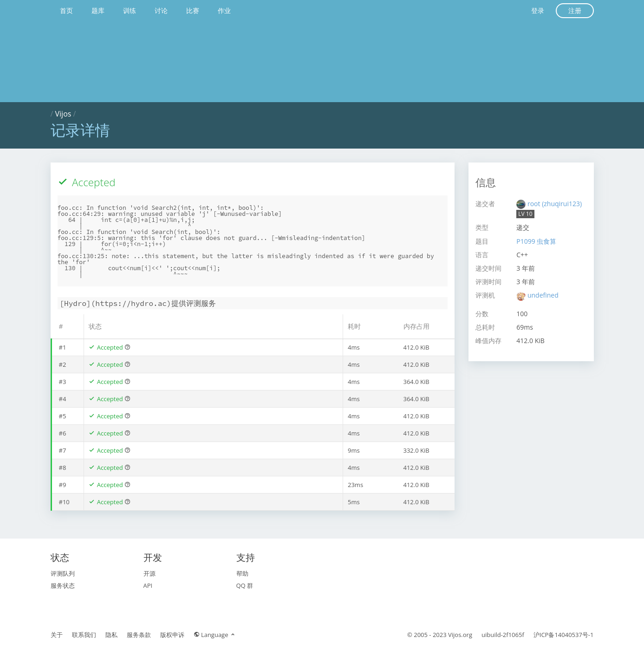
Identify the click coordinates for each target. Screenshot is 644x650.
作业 (224, 10)
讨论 (161, 10)
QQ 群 (245, 585)
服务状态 (63, 585)
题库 (98, 10)
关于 (57, 635)
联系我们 (84, 635)
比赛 (193, 10)
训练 (130, 10)
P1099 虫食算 (536, 241)
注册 (575, 10)
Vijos (63, 114)
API (148, 585)
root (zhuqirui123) (555, 204)
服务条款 (139, 635)
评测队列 (63, 573)
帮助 (242, 573)
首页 (66, 10)
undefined (543, 295)
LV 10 (525, 214)
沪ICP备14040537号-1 (564, 635)
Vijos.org (460, 635)
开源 (150, 573)
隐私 (111, 635)
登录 (538, 10)
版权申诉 (172, 635)
